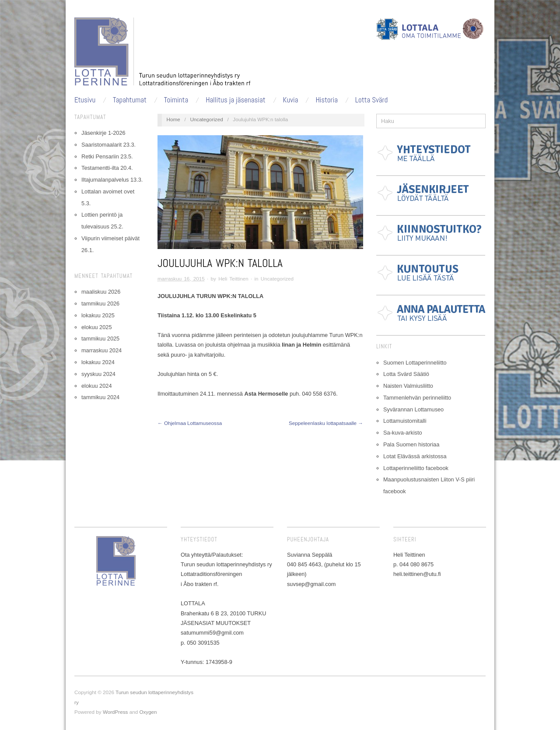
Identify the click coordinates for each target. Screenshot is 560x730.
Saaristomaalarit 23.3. (108, 145)
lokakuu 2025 (98, 315)
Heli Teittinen (233, 279)
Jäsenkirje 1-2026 (103, 133)
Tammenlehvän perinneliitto (417, 398)
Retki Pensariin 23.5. (107, 156)
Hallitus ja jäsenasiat (236, 100)
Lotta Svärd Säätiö (406, 374)
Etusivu (85, 100)
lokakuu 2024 (98, 362)
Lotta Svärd (371, 100)
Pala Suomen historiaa (411, 444)
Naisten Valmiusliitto (408, 386)
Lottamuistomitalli (405, 421)
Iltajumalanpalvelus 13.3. (112, 180)
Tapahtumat (130, 100)
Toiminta (176, 100)
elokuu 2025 (96, 327)
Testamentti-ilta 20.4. (107, 168)
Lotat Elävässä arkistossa (415, 456)
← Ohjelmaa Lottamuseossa (190, 423)
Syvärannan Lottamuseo (413, 409)
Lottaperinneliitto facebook (416, 468)
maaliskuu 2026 (101, 292)
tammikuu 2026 (100, 304)
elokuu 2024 (96, 386)
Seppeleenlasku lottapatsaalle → (326, 423)
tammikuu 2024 (100, 397)
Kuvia (291, 100)
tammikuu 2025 (100, 339)
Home (173, 119)
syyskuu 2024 (98, 374)
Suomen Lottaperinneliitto (415, 363)
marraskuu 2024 (101, 350)
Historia (327, 100)
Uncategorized (206, 119)
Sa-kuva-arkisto (403, 433)
